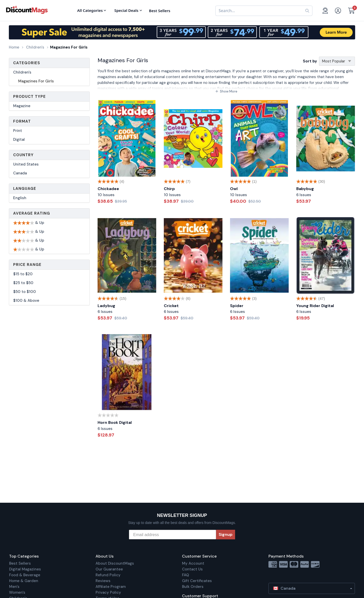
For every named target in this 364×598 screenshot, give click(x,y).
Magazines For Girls (36, 81)
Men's (14, 587)
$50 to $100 (25, 292)
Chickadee (108, 189)
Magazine (22, 106)
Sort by (310, 61)
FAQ (186, 575)
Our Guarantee (109, 569)
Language (25, 189)
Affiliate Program (111, 587)
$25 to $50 (23, 283)
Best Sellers (20, 563)
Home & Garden (24, 581)
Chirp (169, 189)
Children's (22, 72)
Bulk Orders (193, 587)
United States (26, 164)
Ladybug (106, 306)
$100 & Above (26, 301)
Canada (20, 173)
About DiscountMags (115, 563)
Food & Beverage (25, 575)
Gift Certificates (197, 581)
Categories (27, 63)
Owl (234, 189)
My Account (193, 563)
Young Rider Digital (315, 306)
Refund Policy (108, 575)
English (20, 198)
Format (22, 121)
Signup (226, 534)
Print (18, 131)
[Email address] (173, 535)
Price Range (27, 265)
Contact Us (192, 569)
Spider (237, 306)
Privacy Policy (108, 592)
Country (23, 155)
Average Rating (32, 213)
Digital (19, 140)
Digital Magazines (25, 569)
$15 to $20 (23, 274)
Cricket (171, 306)
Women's (17, 592)
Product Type (29, 97)
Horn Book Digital (115, 422)
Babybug (305, 189)
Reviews (103, 581)
